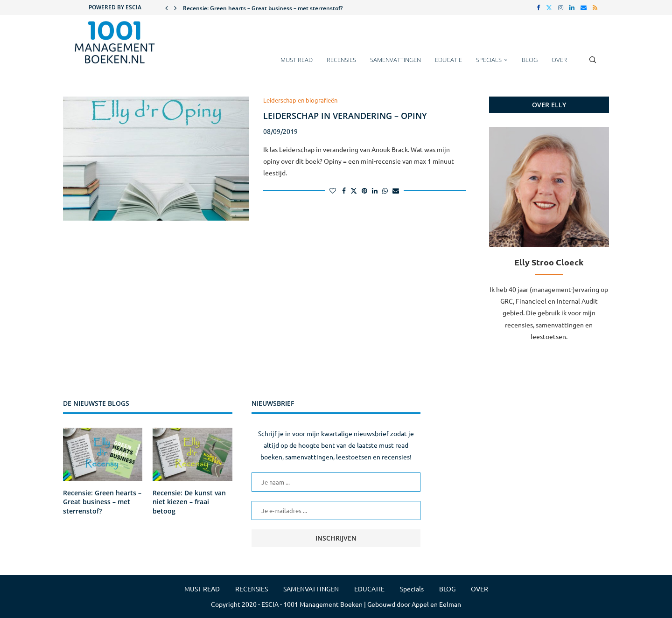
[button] (167, 7)
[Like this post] (333, 190)
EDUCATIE (448, 60)
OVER (559, 60)
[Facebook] (538, 7)
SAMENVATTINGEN (395, 60)
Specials (489, 60)
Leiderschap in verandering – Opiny (345, 116)
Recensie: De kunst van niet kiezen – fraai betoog (189, 502)
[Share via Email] (396, 190)
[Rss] (595, 7)
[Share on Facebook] (344, 190)
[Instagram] (561, 7)
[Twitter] (549, 7)
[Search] (593, 64)
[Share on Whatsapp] (385, 190)
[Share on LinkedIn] (375, 190)
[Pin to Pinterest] (364, 190)
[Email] (584, 7)
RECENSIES (341, 60)
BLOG (530, 60)
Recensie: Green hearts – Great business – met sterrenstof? (263, 8)
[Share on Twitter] (354, 190)
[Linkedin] (572, 7)
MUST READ (297, 60)
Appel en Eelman (436, 604)
